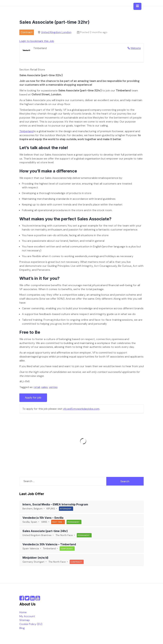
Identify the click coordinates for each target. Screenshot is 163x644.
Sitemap (25, 620)
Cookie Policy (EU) (31, 624)
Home (23, 612)
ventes (53, 387)
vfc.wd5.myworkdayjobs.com (81, 409)
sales (45, 387)
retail (37, 387)
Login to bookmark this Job (37, 41)
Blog (22, 628)
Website (136, 48)
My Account (27, 616)
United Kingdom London (56, 32)
